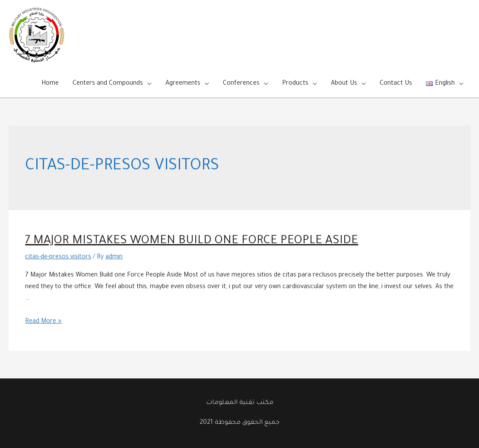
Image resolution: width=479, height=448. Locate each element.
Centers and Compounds (108, 84)
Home (50, 84)
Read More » (43, 322)
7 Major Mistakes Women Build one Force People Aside (192, 241)
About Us (344, 84)
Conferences (241, 84)
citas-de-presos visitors (58, 257)
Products (295, 84)
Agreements (183, 84)
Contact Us (396, 84)
